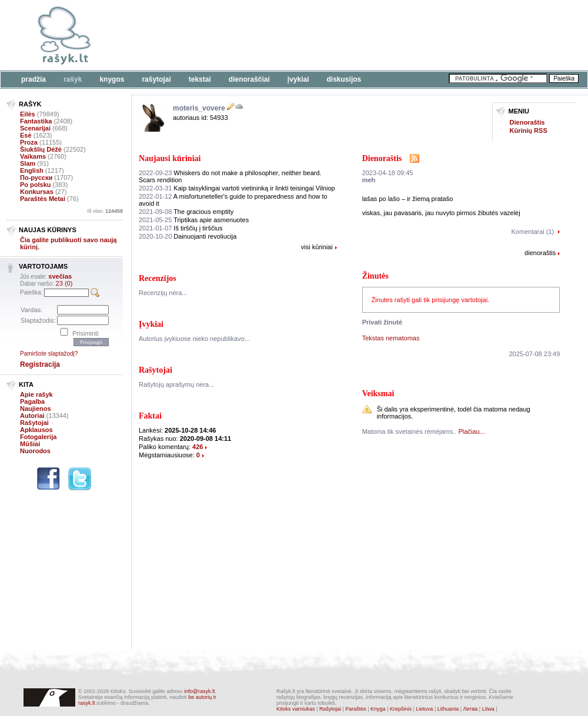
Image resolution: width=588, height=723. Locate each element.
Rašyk (73, 79)
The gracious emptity (186, 212)
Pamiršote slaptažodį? (49, 354)
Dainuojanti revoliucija (188, 236)
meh (369, 180)
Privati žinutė (382, 322)
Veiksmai (378, 394)
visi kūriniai (317, 247)
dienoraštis (540, 253)
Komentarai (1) (533, 232)
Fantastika (36, 121)
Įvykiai (298, 79)
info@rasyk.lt (199, 691)
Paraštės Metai (43, 199)
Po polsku (36, 185)
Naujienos (36, 409)
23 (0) (64, 283)
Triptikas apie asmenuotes (194, 220)
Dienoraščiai (249, 79)
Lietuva (424, 709)
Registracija (40, 364)
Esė (26, 135)
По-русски (36, 178)
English (32, 170)
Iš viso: (105, 211)
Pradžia (34, 79)
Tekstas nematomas (391, 338)
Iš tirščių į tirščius (181, 228)
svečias (60, 276)
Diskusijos (344, 79)
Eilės (28, 114)
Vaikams (33, 156)
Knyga (378, 709)
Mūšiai (30, 444)
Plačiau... (471, 431)
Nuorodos (35, 451)
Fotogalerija (38, 437)
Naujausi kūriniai (170, 158)
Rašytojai (156, 79)
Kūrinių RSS (529, 130)
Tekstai (200, 79)
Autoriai (32, 416)
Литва (471, 709)
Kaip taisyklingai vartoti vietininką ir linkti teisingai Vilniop (237, 188)
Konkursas (37, 192)
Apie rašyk (36, 394)
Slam (28, 163)
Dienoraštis (527, 122)
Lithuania (448, 709)
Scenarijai (35, 128)
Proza (29, 142)
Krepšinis (401, 709)
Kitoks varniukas (296, 709)
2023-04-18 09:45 (388, 173)
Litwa (488, 709)
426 (198, 447)
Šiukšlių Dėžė (41, 149)
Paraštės (356, 709)
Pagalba (32, 401)
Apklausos (36, 430)
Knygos (112, 79)
